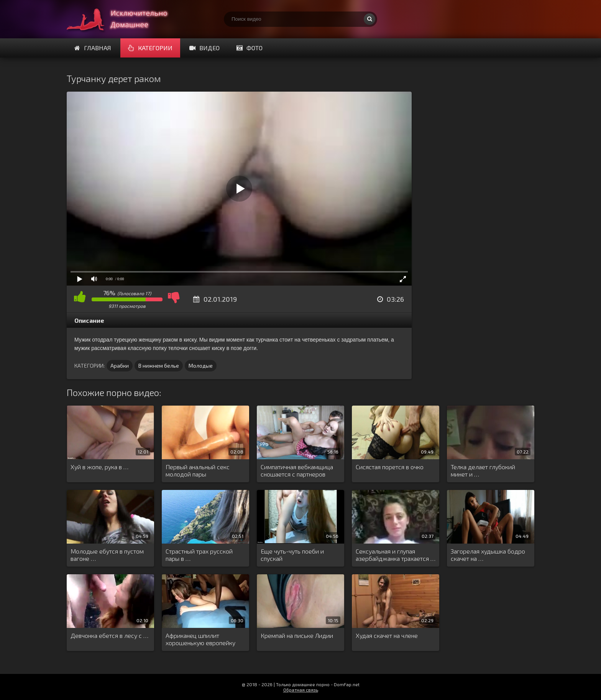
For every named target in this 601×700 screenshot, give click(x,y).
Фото (250, 48)
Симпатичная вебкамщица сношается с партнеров (297, 470)
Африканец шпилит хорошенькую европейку (200, 639)
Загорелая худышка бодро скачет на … (488, 555)
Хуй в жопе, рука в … (99, 467)
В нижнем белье (159, 366)
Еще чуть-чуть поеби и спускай (292, 555)
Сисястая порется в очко (390, 467)
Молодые (201, 366)
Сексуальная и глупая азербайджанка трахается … (396, 555)
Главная (93, 48)
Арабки (120, 366)
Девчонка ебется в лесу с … (109, 635)
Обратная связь (301, 690)
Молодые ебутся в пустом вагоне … (107, 555)
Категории (150, 48)
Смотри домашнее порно (124, 19)
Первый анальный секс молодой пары (198, 470)
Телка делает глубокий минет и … (483, 470)
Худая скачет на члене (387, 635)
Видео (204, 48)
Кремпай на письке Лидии (297, 635)
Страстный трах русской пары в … (199, 555)
